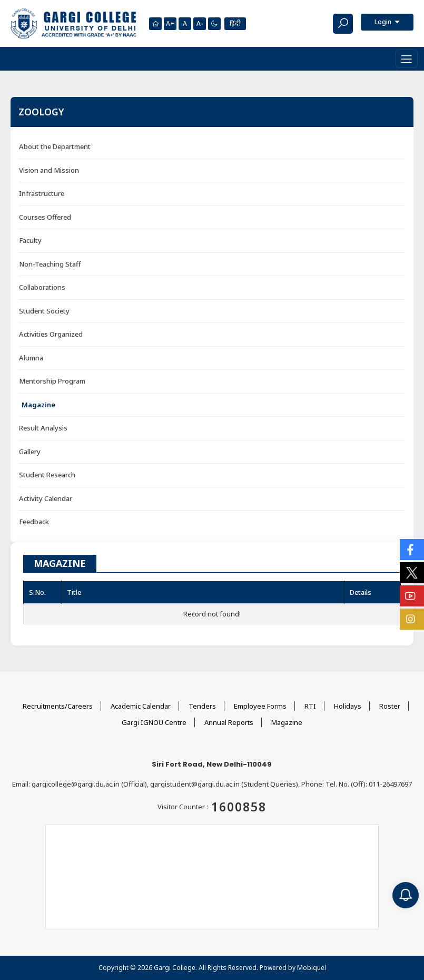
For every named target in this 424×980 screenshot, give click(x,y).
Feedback (34, 522)
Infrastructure (42, 193)
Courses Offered (45, 217)
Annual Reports (229, 722)
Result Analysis (43, 428)
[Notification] (406, 895)
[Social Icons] (412, 550)
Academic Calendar (141, 706)
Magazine (38, 405)
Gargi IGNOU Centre (154, 722)
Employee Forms (260, 706)
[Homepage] (155, 24)
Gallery (30, 452)
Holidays (348, 706)
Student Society (44, 311)
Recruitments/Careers (58, 706)
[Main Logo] (73, 23)
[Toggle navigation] (407, 59)
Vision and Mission (49, 170)
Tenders (202, 706)
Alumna (31, 358)
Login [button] (384, 22)
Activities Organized (51, 334)
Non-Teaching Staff (50, 264)
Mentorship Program (52, 381)
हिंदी (235, 23)
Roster (390, 706)
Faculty (30, 240)
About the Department (55, 146)
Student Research (47, 475)
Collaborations (42, 287)
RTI (310, 706)
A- (200, 23)
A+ (170, 23)
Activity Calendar (46, 498)
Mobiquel (312, 968)
